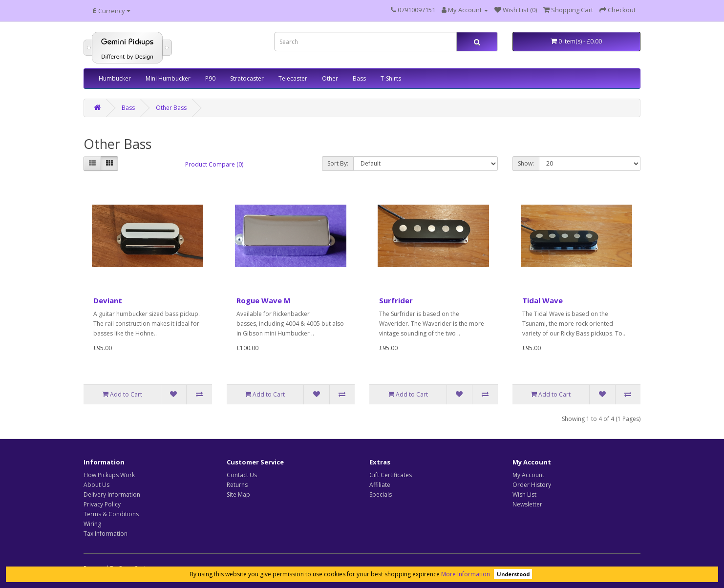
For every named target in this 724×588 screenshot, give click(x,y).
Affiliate (380, 485)
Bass (359, 78)
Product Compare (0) (214, 164)
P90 (210, 78)
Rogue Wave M (264, 300)
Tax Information (106, 534)
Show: (526, 163)
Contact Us (242, 475)
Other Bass (171, 108)
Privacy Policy (102, 504)
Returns (237, 485)
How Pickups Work (109, 475)
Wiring (92, 524)
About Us (96, 485)
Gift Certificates (391, 475)
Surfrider (396, 300)
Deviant (108, 300)
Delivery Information (112, 494)
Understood (513, 574)
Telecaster (293, 78)
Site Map (238, 494)
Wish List (524, 494)
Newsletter (527, 504)
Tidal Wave (543, 300)
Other (330, 78)
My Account (528, 475)
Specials (381, 494)
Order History (532, 485)
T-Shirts (391, 78)
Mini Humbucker (168, 78)
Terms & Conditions (111, 514)
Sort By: (338, 163)
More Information (466, 574)
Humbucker (115, 78)
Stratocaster (247, 78)
